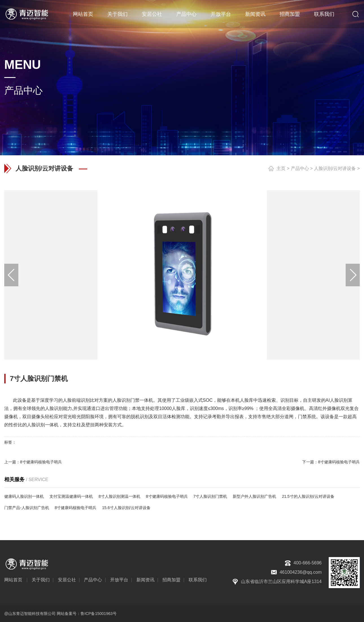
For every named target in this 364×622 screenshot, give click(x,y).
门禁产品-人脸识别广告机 (27, 508)
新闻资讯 (255, 14)
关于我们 (117, 14)
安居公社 (152, 14)
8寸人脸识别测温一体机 (119, 496)
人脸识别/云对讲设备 (335, 168)
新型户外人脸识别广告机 (254, 496)
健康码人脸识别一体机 (24, 496)
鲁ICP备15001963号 (99, 614)
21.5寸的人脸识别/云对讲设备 (308, 496)
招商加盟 (290, 14)
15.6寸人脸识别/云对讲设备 (126, 508)
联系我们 (324, 14)
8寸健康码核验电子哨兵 (41, 462)
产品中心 (186, 14)
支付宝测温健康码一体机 (71, 496)
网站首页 (83, 14)
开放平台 (221, 14)
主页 (281, 168)
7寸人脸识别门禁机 (210, 496)
